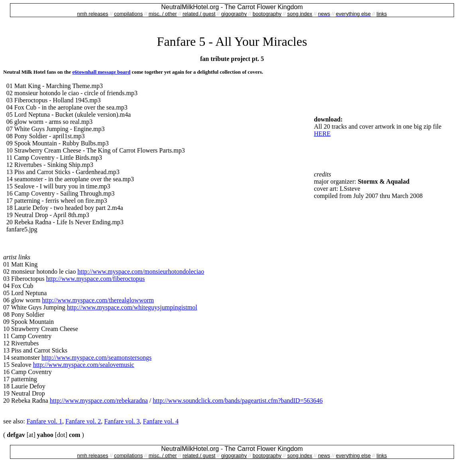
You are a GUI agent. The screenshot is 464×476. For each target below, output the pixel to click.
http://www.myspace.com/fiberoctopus (96, 279)
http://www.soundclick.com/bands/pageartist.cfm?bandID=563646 (238, 401)
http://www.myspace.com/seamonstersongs (96, 357)
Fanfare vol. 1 (44, 421)
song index (300, 14)
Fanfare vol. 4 (161, 421)
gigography (234, 14)
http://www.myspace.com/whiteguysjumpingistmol (132, 307)
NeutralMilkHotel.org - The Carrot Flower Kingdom (232, 7)
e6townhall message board (101, 72)
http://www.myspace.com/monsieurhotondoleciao (141, 271)
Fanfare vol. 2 (83, 421)
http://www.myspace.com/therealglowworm (98, 300)
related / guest (199, 14)
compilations (128, 14)
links (382, 14)
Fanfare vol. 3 (122, 421)
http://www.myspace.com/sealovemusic (84, 365)
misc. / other (163, 14)
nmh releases (92, 14)
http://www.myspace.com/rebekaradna (99, 401)
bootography (267, 14)
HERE (322, 134)
